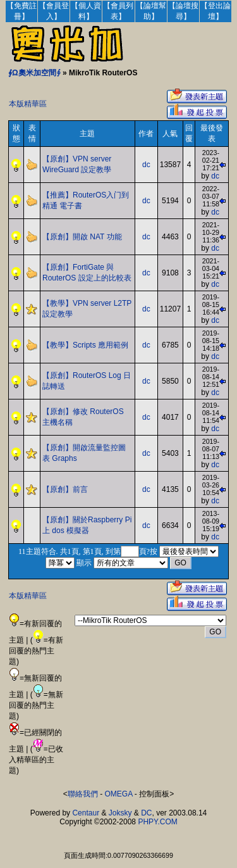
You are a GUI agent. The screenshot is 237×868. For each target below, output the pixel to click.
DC (146, 813)
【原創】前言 (65, 489)
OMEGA (119, 794)
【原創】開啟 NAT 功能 (82, 237)
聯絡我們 (83, 794)
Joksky (120, 813)
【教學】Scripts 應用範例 (85, 345)
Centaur (86, 813)
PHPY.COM (157, 822)
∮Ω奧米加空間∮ (34, 73)
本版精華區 (28, 104)
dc (146, 165)
